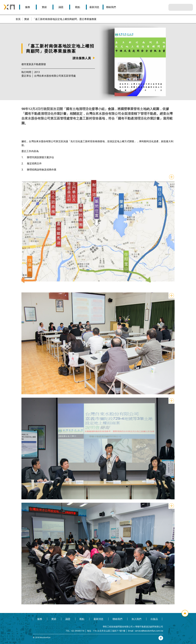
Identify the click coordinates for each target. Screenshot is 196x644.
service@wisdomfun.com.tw (149, 631)
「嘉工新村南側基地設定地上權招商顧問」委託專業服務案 (65, 19)
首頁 (18, 19)
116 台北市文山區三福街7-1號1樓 (109, 631)
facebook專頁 (161, 638)
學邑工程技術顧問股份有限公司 (118, 627)
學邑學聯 (9, 7)
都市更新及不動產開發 (34, 64)
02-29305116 (78, 631)
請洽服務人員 (82, 58)
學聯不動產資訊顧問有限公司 (149, 627)
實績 (27, 19)
